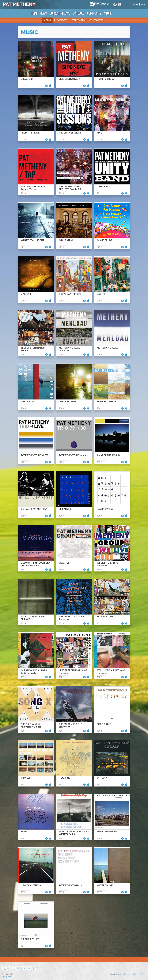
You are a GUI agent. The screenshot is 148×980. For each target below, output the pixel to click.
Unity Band (103, 187)
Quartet (64, 563)
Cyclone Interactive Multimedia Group (131, 974)
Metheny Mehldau (108, 348)
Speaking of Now (107, 402)
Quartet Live (105, 240)
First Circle (104, 724)
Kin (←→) (102, 133)
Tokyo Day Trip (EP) (70, 294)
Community (94, 13)
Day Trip (102, 294)
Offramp (102, 778)
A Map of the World (108, 455)
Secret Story (105, 617)
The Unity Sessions (70, 133)
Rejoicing (65, 778)
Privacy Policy (7, 977)
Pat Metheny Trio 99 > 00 (73, 455)
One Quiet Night (68, 402)
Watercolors (105, 885)
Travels (26, 778)
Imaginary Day (105, 509)
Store (108, 13)
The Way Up (27, 402)
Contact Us (96, 20)
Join (143, 4)
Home (34, 13)
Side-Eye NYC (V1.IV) (70, 79)
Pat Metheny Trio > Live (34, 455)
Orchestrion (67, 240)
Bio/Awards (61, 20)
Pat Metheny (19, 4)
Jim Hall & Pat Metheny (34, 509)
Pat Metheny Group (70, 885)
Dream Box (27, 79)
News (44, 13)
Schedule (79, 13)
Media (47, 20)
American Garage (107, 832)
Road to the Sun (107, 79)
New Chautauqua (31, 885)
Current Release (60, 13)
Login (135, 4)
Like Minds (65, 509)
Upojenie (26, 294)
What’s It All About (33, 240)
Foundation (79, 20)
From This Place (30, 133)
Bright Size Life (30, 939)
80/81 (24, 832)
